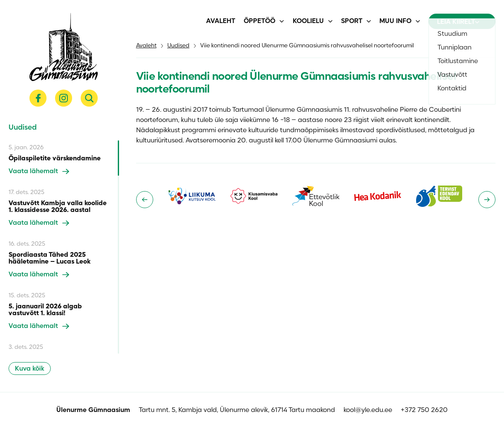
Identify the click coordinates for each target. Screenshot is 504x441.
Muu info (395, 21)
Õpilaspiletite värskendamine (55, 159)
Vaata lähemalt (39, 171)
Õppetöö (259, 21)
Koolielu (308, 21)
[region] (64, 247)
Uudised (178, 46)
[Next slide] (487, 200)
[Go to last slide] (145, 200)
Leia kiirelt (458, 22)
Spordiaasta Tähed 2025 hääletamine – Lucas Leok (50, 258)
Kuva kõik (30, 369)
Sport (352, 21)
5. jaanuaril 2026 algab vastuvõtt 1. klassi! (45, 310)
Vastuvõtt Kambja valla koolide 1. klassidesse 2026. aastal (58, 207)
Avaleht (221, 21)
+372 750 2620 (424, 410)
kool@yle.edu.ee (368, 410)
